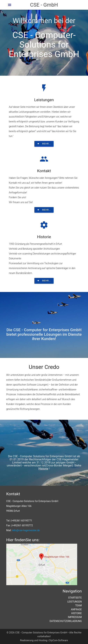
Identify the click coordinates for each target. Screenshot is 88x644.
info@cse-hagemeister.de (26, 530)
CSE (44, 5)
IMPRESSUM (75, 617)
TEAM (79, 605)
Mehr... (44, 144)
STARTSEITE (75, 598)
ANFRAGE (76, 609)
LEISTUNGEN (75, 602)
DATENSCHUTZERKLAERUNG (66, 621)
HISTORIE (76, 613)
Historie (43, 469)
